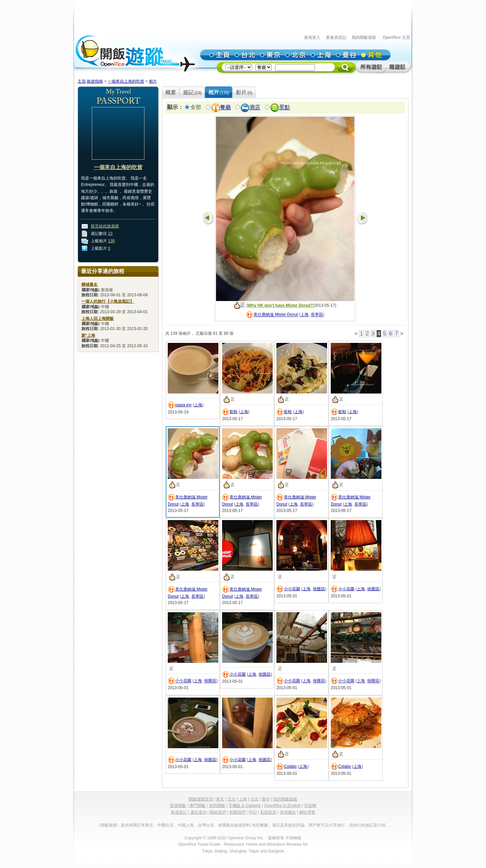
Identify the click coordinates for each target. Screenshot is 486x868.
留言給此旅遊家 (105, 226)
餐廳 (225, 107)
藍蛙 (234, 412)
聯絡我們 (218, 812)
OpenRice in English (282, 806)
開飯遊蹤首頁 (201, 799)
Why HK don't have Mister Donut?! (281, 305)
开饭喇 (310, 806)
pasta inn (183, 405)
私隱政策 (268, 812)
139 (111, 241)
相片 (153, 81)
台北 (254, 799)
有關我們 (237, 812)
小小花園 (292, 589)
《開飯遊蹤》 (109, 825)
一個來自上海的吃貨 (126, 81)
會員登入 (312, 37)
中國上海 (186, 825)
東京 (220, 799)
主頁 (82, 81)
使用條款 (288, 812)
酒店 (255, 107)
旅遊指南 (95, 81)
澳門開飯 (197, 806)
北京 (232, 799)
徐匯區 (319, 589)
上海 (304, 315)
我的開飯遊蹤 (364, 37)
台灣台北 (206, 825)
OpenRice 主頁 (396, 37)
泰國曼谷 (226, 825)
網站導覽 (307, 812)
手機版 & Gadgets (245, 806)
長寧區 (317, 315)
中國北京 (165, 825)
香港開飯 (178, 806)
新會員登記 (336, 37)
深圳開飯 (217, 806)
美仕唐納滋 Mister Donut (276, 315)
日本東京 (145, 825)
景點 (285, 107)
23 (110, 234)
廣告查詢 (198, 812)
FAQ (253, 812)
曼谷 (266, 799)
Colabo (290, 766)
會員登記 (179, 812)
